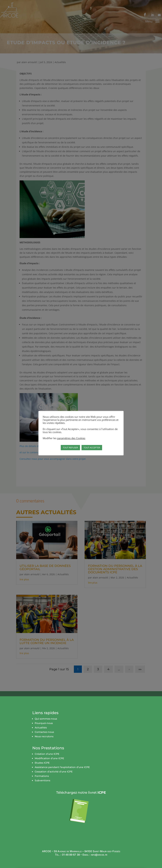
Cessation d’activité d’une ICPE (54, 777)
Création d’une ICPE (47, 759)
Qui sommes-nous (46, 724)
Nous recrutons (44, 741)
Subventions (42, 786)
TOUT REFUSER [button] (70, 448)
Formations (42, 781)
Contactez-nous (44, 737)
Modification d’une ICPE (49, 763)
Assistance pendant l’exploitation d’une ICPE (62, 772)
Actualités (41, 733)
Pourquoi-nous (44, 728)
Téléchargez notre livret (81, 798)
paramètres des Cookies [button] (71, 438)
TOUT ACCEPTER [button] (92, 448)
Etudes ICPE (42, 768)
